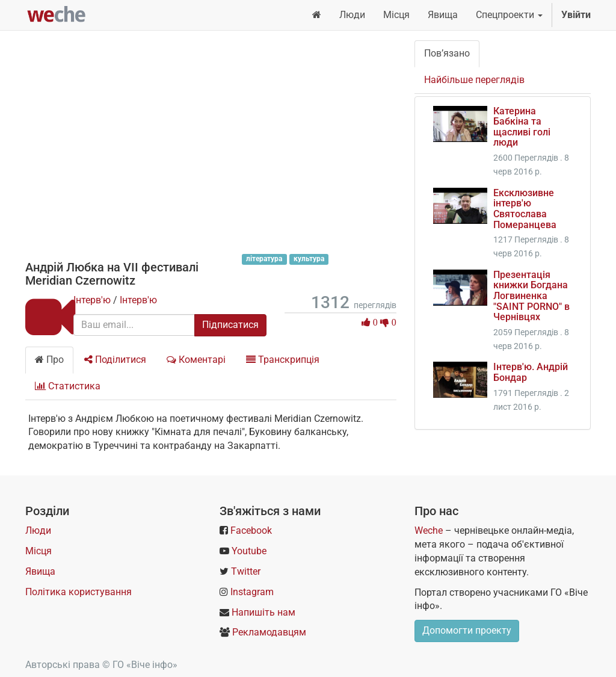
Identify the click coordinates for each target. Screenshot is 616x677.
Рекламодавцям (269, 632)
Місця (38, 551)
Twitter (246, 571)
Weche (429, 530)
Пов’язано (447, 53)
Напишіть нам (263, 612)
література (264, 259)
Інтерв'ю (92, 300)
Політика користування (79, 592)
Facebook (251, 530)
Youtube (249, 551)
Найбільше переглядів (474, 80)
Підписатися (230, 325)
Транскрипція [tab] (283, 360)
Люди (38, 530)
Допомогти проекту (467, 630)
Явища (40, 571)
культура (309, 259)
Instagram (252, 592)
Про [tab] (49, 360)
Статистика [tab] (68, 386)
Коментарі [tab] (196, 360)
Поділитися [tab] (115, 360)
